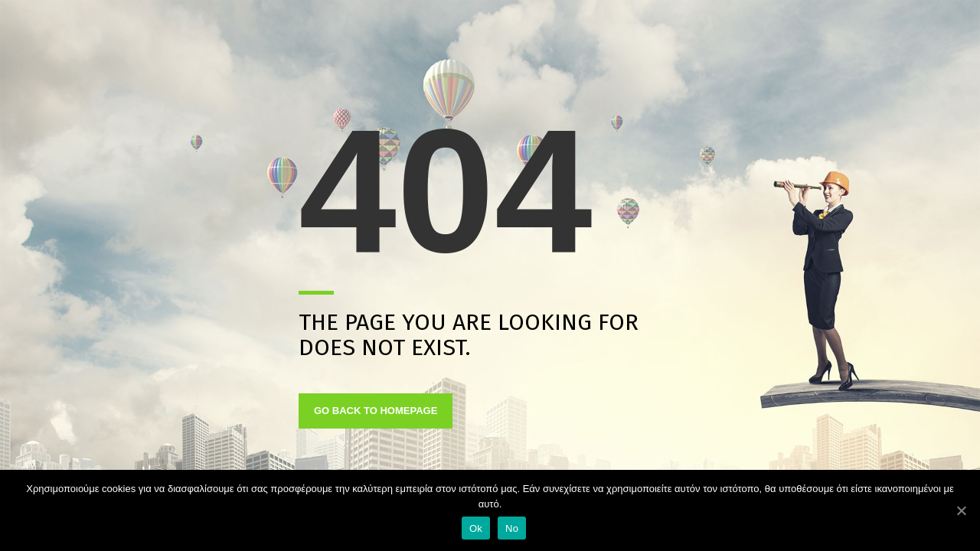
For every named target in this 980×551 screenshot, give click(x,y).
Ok (476, 528)
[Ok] (961, 510)
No (512, 528)
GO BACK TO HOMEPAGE (376, 411)
